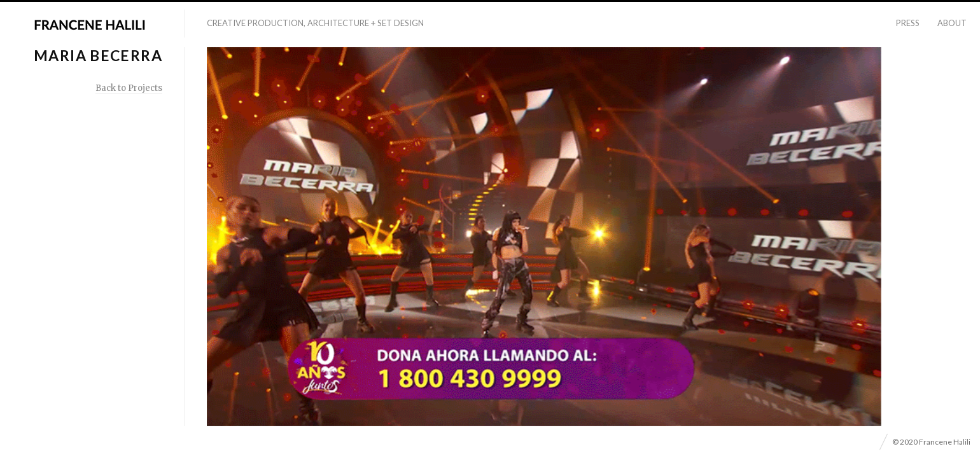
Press (908, 23)
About (952, 23)
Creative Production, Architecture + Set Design (315, 23)
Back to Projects (129, 88)
